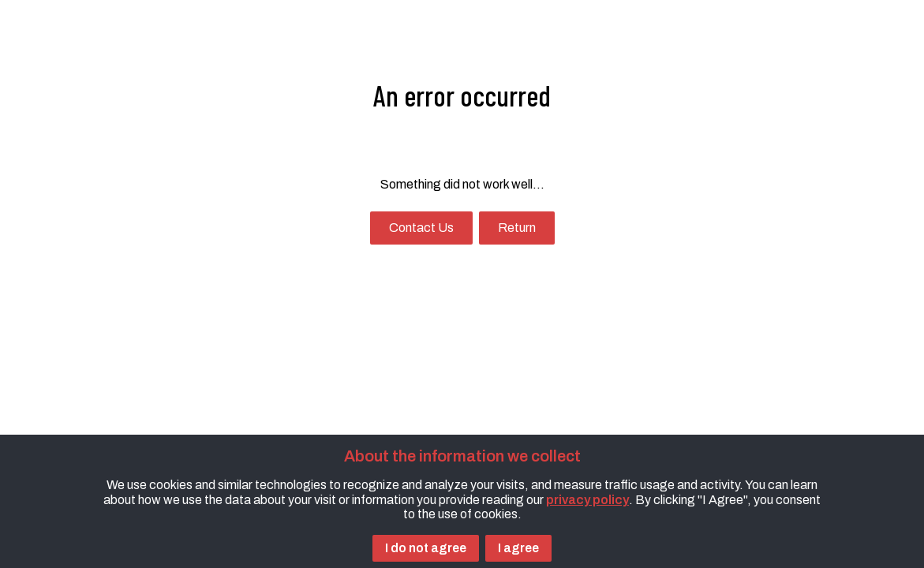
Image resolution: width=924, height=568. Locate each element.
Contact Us (421, 228)
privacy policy (587, 500)
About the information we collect (462, 456)
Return (517, 228)
